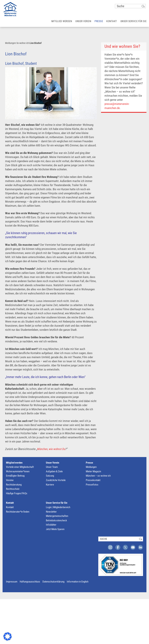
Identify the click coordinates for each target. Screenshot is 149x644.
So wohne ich (23, 43)
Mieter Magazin (93, 471)
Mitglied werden (14, 463)
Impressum (12, 582)
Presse (89, 463)
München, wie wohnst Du (51, 449)
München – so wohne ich (98, 476)
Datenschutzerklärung (53, 582)
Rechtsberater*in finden (18, 512)
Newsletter (51, 512)
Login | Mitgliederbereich (58, 507)
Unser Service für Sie (57, 503)
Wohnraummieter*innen (18, 471)
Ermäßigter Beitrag (15, 476)
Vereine (10, 480)
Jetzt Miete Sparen (55, 529)
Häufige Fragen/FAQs (17, 493)
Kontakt (10, 503)
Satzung (50, 476)
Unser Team (52, 467)
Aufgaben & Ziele (54, 471)
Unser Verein (52, 463)
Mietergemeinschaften (57, 516)
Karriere (50, 485)
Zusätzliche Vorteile (56, 480)
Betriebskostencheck (56, 520)
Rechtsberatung (14, 485)
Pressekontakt (93, 480)
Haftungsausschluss (30, 582)
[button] (8, 636)
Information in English (78, 582)
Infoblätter (51, 525)
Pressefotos (92, 485)
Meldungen (11, 43)
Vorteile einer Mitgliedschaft (20, 467)
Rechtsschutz (13, 489)
